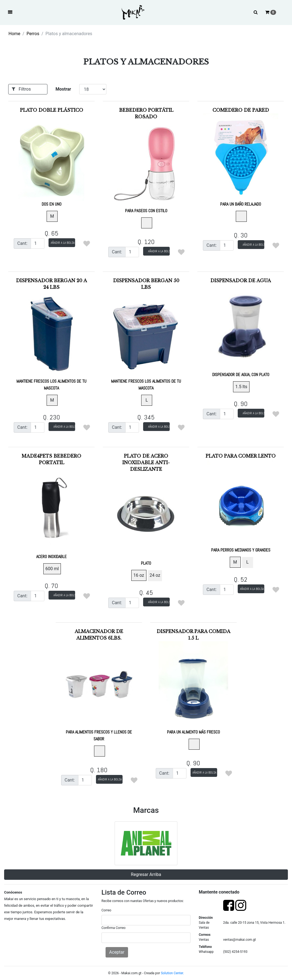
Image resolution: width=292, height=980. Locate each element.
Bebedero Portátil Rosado (146, 160)
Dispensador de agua (241, 327)
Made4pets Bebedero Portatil (51, 506)
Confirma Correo (114, 928)
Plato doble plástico (51, 157)
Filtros (21, 89)
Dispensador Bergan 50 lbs (146, 334)
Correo (106, 910)
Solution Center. (172, 973)
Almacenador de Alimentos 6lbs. (99, 685)
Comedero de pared (241, 157)
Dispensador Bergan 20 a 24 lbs (51, 334)
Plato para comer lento (241, 503)
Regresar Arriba (146, 874)
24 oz (155, 575)
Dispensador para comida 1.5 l (193, 682)
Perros (33, 34)
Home (14, 34)
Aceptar (117, 952)
